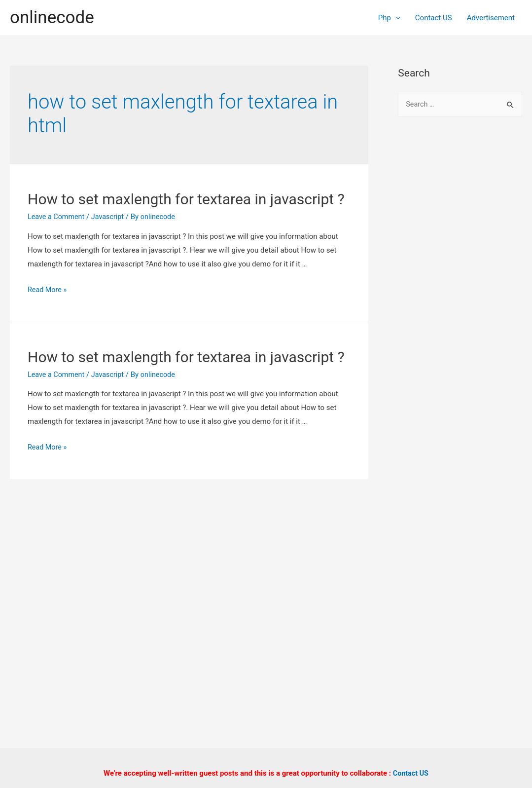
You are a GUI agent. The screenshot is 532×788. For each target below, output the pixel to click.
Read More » (48, 290)
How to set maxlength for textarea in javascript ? (186, 199)
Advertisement (491, 18)
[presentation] (396, 18)
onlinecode (52, 18)
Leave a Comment (57, 217)
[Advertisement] (460, 286)
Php (389, 18)
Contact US (434, 18)
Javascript (111, 217)
